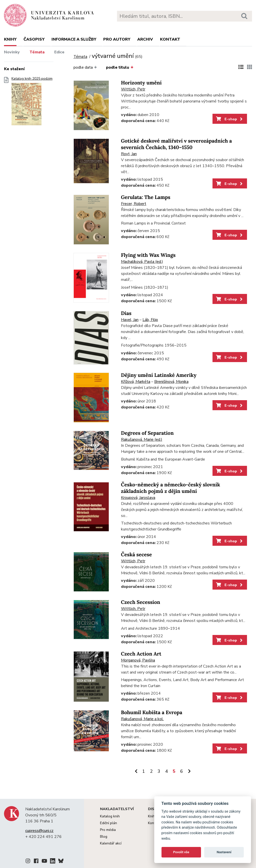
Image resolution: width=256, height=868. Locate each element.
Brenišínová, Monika (171, 382)
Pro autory (117, 39)
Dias (126, 313)
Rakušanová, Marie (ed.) (142, 440)
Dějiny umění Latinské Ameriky (159, 375)
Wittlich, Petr (133, 89)
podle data (85, 67)
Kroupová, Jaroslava (138, 498)
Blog (104, 837)
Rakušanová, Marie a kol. (142, 719)
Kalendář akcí (111, 843)
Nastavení (224, 852)
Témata (37, 52)
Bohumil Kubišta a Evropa (152, 713)
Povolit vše (181, 852)
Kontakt (170, 39)
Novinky (12, 52)
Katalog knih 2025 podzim (32, 103)
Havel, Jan (130, 320)
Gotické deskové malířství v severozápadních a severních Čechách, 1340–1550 (176, 144)
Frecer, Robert (134, 204)
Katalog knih (110, 816)
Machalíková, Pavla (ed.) (142, 262)
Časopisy (34, 39)
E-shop (230, 119)
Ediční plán (108, 823)
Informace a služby (74, 39)
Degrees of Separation (147, 433)
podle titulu (120, 67)
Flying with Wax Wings (148, 255)
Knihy (10, 39)
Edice (59, 52)
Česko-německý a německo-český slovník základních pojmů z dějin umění (171, 488)
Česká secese (136, 555)
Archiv (145, 39)
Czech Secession (141, 602)
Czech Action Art (141, 654)
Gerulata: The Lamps (146, 197)
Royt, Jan (129, 154)
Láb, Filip (150, 320)
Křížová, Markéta (136, 382)
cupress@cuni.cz (39, 831)
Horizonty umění (141, 83)
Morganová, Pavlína (138, 660)
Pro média (108, 830)
